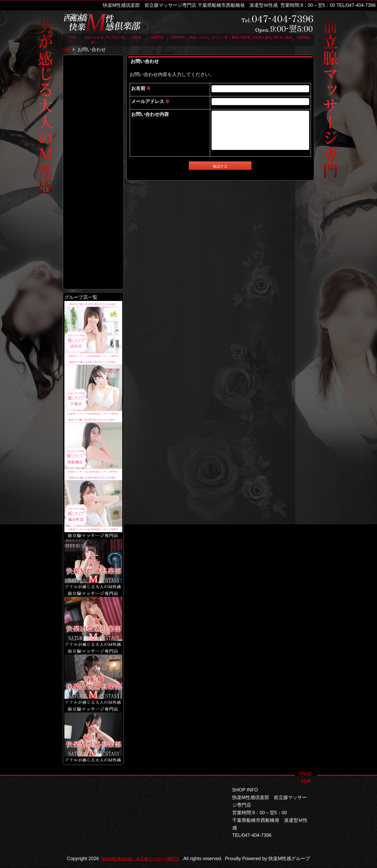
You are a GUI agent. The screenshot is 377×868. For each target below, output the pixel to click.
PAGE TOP (306, 766)
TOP (68, 50)
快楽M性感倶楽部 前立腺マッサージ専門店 (184, 851)
